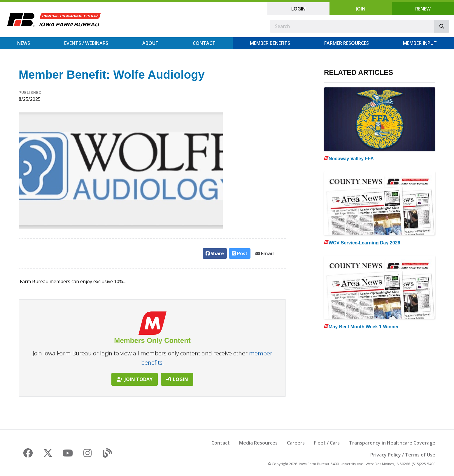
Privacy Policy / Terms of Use (403, 455)
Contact (204, 43)
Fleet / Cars (327, 443)
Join (361, 9)
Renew (423, 9)
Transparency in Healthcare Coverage (392, 443)
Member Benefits (270, 43)
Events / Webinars (86, 43)
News (24, 43)
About (150, 43)
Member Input (420, 43)
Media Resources (258, 443)
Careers (296, 443)
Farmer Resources (347, 43)
